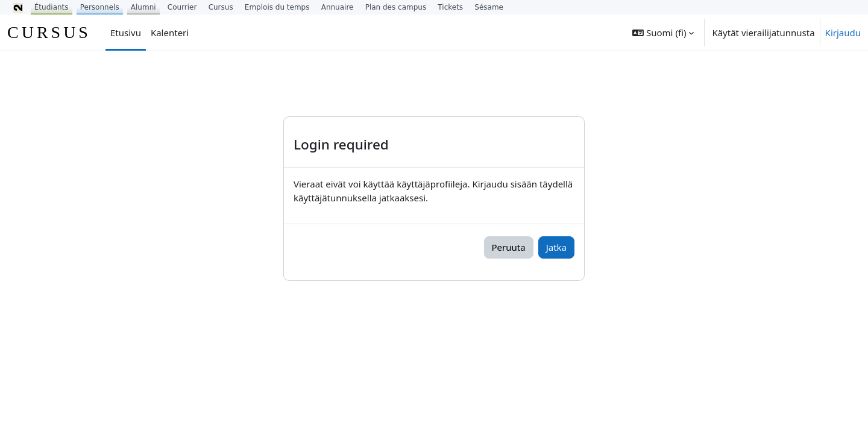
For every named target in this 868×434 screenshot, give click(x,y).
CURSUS (49, 32)
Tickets (450, 7)
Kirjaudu (843, 33)
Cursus (221, 7)
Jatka (556, 247)
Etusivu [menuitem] (126, 33)
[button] (663, 33)
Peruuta (509, 247)
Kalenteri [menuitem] (170, 33)
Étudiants (52, 7)
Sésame (489, 7)
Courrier (182, 7)
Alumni (143, 7)
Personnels (100, 7)
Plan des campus (396, 7)
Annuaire (338, 7)
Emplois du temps (277, 7)
